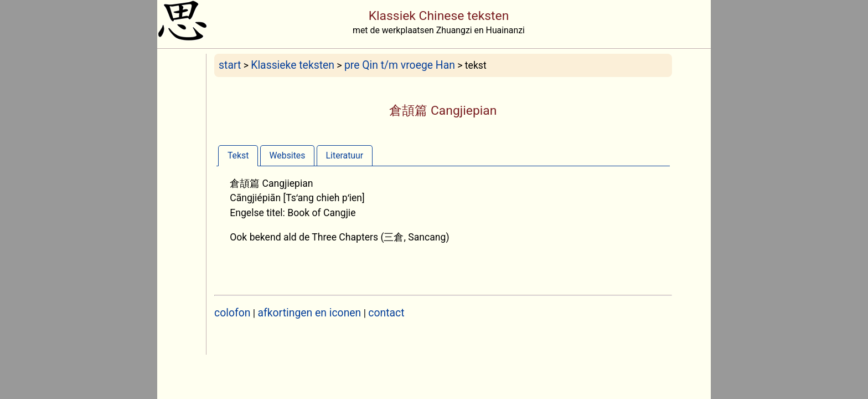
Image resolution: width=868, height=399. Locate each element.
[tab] (238, 155)
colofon (232, 313)
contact (386, 313)
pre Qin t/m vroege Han (400, 65)
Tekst (238, 155)
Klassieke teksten (293, 65)
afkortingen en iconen (310, 313)
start (230, 65)
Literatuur (345, 155)
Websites (288, 155)
